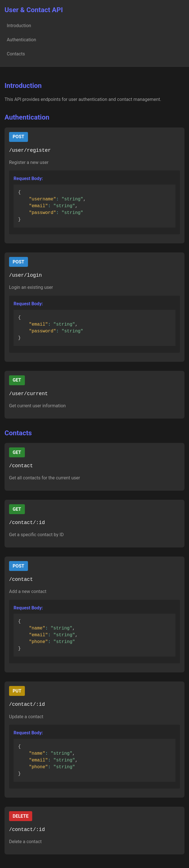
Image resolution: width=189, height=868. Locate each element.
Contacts (16, 54)
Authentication (21, 40)
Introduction (19, 26)
